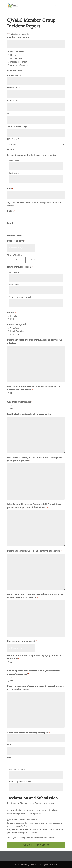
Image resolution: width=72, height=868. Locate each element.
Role (10, 189)
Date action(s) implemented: (22, 641)
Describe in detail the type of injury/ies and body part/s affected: (35, 342)
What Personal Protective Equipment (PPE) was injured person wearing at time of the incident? (34, 506)
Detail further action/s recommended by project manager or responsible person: (36, 688)
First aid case (16, 58)
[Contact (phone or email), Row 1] (36, 303)
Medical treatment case (21, 62)
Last (9, 758)
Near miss (15, 55)
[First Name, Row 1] (36, 166)
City (9, 113)
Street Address (14, 88)
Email (11, 223)
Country (11, 149)
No (12, 393)
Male (13, 319)
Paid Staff (15, 335)
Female (14, 316)
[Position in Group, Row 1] (36, 775)
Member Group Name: (19, 38)
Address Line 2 (14, 100)
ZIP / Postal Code (15, 139)
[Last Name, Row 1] (36, 179)
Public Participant (18, 331)
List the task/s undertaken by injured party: (30, 414)
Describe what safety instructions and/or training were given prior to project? (35, 459)
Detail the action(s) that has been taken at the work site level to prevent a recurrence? (35, 596)
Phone (11, 211)
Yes (12, 397)
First (9, 745)
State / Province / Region (18, 126)
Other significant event (21, 65)
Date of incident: (16, 241)
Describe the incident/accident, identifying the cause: (34, 551)
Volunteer (15, 328)
